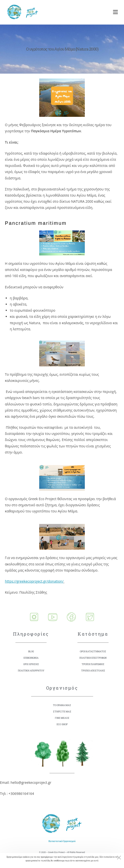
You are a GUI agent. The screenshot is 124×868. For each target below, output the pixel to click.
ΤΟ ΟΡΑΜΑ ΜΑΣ (62, 705)
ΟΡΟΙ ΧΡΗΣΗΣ (31, 664)
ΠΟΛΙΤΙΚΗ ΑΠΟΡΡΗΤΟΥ (31, 671)
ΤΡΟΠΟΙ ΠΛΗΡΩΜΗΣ (93, 664)
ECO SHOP (62, 724)
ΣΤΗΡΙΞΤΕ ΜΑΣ (62, 712)
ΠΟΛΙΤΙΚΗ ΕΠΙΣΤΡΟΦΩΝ (93, 658)
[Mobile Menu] (114, 12)
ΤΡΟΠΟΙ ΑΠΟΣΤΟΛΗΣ (93, 671)
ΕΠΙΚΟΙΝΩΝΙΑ (31, 658)
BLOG (31, 651)
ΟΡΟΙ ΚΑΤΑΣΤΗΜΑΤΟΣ (93, 651)
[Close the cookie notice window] (119, 858)
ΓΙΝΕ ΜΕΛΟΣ (62, 718)
